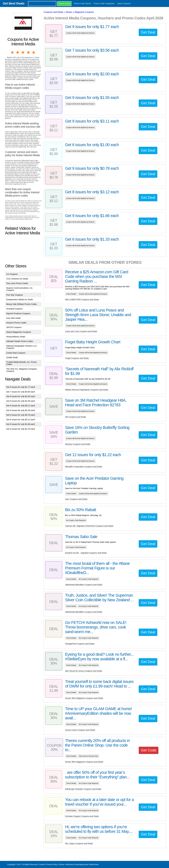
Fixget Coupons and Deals (77, 358)
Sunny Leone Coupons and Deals (80, 730)
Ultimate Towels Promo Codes (20, 341)
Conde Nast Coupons (16, 353)
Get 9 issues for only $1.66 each (21, 424)
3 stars (23, 52)
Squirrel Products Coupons (18, 313)
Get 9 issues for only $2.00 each (21, 396)
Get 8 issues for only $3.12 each (21, 420)
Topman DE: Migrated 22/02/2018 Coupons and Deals (89, 526)
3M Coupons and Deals (76, 417)
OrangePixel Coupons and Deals (80, 644)
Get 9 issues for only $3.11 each (21, 406)
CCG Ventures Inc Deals (17, 279)
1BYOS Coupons (14, 327)
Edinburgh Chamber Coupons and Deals (83, 789)
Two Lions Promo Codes (17, 283)
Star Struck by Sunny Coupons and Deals (84, 671)
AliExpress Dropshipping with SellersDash (82, 864)
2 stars (18, 52)
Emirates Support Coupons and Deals (82, 816)
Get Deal (148, 32)
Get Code (149, 750)
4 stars (29, 52)
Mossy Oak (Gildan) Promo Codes (22, 304)
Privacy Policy (52, 864)
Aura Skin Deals (13, 318)
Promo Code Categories (104, 3)
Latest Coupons (124, 3)
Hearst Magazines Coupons (19, 332)
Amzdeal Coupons (15, 309)
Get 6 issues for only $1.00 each (21, 410)
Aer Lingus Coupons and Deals (79, 843)
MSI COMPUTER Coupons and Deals (82, 300)
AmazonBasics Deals (16, 337)
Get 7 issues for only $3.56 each (21, 392)
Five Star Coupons (15, 295)
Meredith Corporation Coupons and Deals (84, 467)
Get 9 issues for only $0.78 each (21, 415)
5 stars (34, 52)
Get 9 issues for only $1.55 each (21, 401)
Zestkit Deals (12, 357)
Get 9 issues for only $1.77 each (21, 387)
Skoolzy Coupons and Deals (78, 444)
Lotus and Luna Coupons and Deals (81, 331)
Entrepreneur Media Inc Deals (20, 300)
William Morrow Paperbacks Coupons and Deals (87, 390)
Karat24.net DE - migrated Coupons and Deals (86, 553)
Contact (42, 864)
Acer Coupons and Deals (76, 499)
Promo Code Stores (82, 3)
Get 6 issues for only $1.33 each (21, 429)
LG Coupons (12, 274)
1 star (13, 52)
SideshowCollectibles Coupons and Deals (84, 585)
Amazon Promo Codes (16, 323)
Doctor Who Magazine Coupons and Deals (84, 698)
